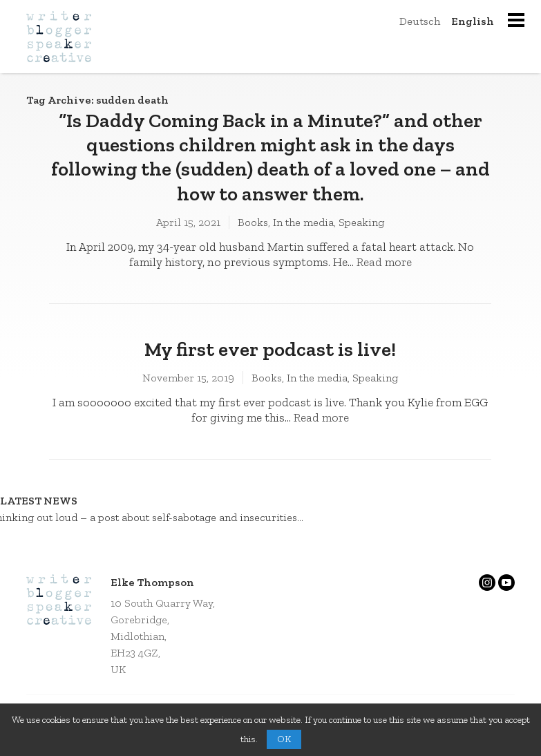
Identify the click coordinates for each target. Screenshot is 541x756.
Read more (384, 262)
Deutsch (420, 21)
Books (253, 222)
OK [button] (284, 739)
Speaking (361, 222)
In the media (303, 222)
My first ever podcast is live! (270, 349)
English (473, 21)
